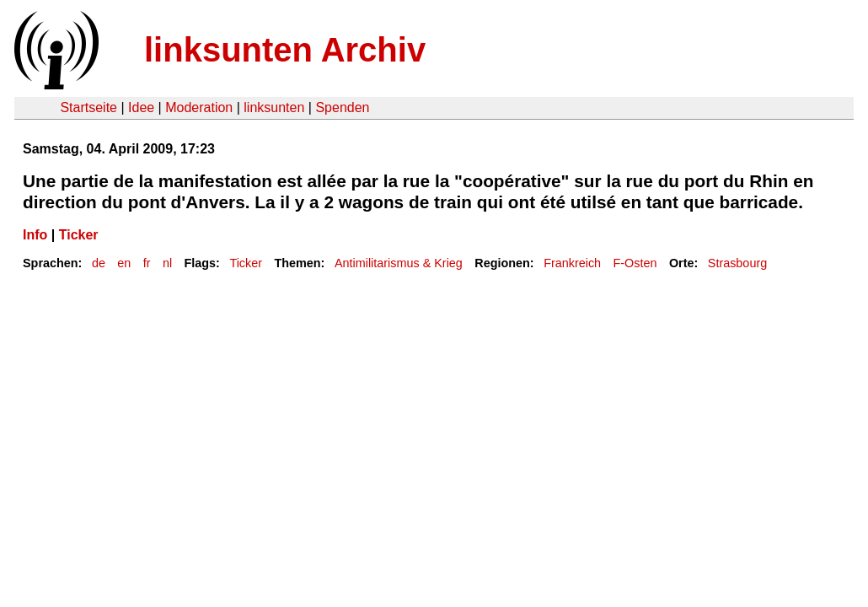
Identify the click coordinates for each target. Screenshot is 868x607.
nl (167, 263)
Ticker (79, 235)
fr (147, 263)
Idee (141, 107)
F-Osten (635, 263)
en (124, 263)
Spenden (342, 107)
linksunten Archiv (285, 50)
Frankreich (572, 263)
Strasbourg (737, 263)
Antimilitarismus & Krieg (399, 263)
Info (35, 235)
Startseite (88, 107)
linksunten (274, 107)
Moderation (199, 107)
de (99, 263)
